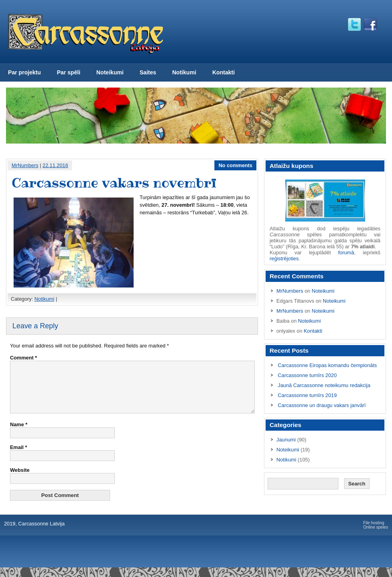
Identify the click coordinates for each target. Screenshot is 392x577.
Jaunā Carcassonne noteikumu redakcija (324, 385)
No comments (235, 165)
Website (20, 480)
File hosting (374, 532)
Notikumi (184, 72)
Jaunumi (286, 440)
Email (19, 457)
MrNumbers (25, 165)
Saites (148, 72)
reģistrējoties (284, 259)
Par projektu (24, 72)
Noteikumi (110, 72)
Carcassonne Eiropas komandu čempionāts (328, 365)
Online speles (376, 537)
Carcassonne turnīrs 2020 (307, 375)
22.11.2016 (55, 165)
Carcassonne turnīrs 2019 (307, 395)
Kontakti (224, 72)
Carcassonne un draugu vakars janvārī (322, 405)
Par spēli (69, 72)
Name (19, 434)
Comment (24, 358)
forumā (346, 253)
